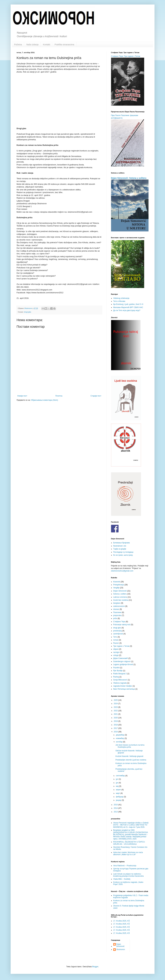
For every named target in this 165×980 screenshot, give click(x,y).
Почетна (59, 396)
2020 (116, 718)
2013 (116, 812)
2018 (116, 725)
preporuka (117, 615)
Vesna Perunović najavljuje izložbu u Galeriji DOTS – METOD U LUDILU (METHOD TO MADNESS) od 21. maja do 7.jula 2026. (131, 825)
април (119, 790)
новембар (120, 738)
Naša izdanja (32, 45)
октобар (119, 742)
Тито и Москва (119, 301)
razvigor (117, 652)
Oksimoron (121, 949)
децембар (120, 735)
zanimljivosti (118, 634)
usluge (116, 655)
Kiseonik (117, 582)
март (118, 793)
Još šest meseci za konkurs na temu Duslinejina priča (130, 746)
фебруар (120, 797)
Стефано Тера (119, 622)
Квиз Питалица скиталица (124, 689)
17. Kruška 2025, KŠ (122, 921)
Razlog (116, 677)
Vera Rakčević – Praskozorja (125, 866)
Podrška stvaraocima (64, 45)
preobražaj (118, 631)
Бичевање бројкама (122, 543)
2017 (116, 728)
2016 (116, 732)
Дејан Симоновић (121, 658)
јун (117, 783)
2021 (116, 714)
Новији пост (22, 396)
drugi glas (28, 312)
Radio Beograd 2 (120, 674)
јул (117, 779)
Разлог (116, 643)
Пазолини (117, 612)
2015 (116, 805)
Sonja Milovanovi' (120, 680)
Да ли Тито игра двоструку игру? (127, 310)
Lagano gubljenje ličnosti (123, 664)
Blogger (95, 967)
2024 (116, 704)
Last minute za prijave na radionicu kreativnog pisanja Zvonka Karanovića (129, 875)
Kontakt (47, 45)
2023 (116, 707)
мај (117, 786)
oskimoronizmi (119, 606)
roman (116, 640)
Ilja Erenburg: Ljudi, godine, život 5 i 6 (128, 304)
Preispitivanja (119, 585)
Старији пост (96, 396)
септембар (121, 776)
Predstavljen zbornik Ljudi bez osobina (131, 760)
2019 (116, 721)
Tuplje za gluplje (120, 549)
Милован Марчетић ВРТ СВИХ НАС (128, 307)
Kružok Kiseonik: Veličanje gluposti (129, 756)
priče (115, 618)
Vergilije (116, 588)
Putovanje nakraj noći (122, 625)
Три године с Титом (121, 646)
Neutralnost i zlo (120, 546)
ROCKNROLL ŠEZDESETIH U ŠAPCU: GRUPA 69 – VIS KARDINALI (129, 843)
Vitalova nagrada (120, 683)
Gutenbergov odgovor (122, 661)
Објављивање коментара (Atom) (44, 400)
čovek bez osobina (121, 600)
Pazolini (116, 668)
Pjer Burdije (118, 671)
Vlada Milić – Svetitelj (122, 879)
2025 (116, 700)
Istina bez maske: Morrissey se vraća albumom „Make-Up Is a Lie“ (128, 853)
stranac (116, 609)
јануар (119, 800)
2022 (116, 711)
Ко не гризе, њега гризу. (123, 555)
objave (116, 649)
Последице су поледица (123, 552)
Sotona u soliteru (120, 594)
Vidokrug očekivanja (121, 298)
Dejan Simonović (120, 591)
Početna (18, 45)
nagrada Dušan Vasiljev (123, 686)
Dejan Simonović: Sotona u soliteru (129, 178)
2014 (116, 808)
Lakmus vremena (120, 597)
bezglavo (117, 603)
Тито (115, 637)
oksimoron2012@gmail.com (122, 571)
